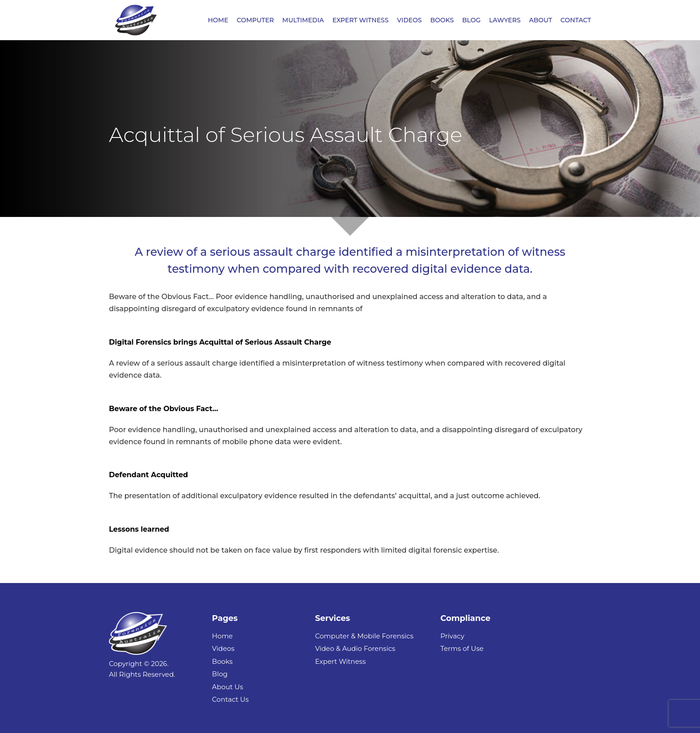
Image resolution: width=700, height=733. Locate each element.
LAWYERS (505, 21)
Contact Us (230, 699)
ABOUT (541, 21)
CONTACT (576, 21)
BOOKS (442, 21)
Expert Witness (341, 661)
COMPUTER (255, 21)
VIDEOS (409, 21)
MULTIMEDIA (303, 21)
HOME (218, 21)
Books (222, 661)
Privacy (452, 636)
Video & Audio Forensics (355, 648)
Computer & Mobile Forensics (364, 636)
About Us (228, 687)
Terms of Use (462, 648)
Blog (220, 674)
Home (223, 636)
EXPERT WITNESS (360, 21)
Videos (223, 648)
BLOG (471, 21)
